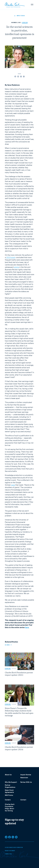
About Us (8, 775)
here (27, 627)
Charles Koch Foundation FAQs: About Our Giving (10, 807)
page (13, 485)
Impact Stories (26, 775)
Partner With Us (26, 782)
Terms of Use (8, 854)
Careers (8, 800)
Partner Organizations (10, 786)
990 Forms (9, 795)
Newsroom (24, 778)
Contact (23, 800)
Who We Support (11, 782)
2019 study (11, 257)
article (17, 267)
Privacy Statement (10, 851)
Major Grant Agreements (9, 791)
